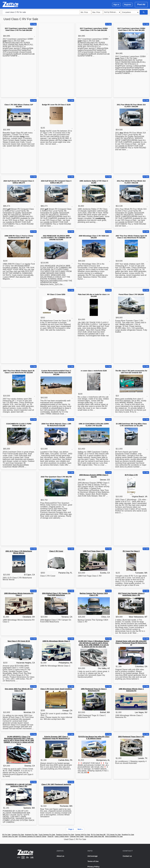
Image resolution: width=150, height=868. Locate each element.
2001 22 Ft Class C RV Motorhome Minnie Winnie (19, 552)
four (66, 140)
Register (128, 4)
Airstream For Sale (31, 835)
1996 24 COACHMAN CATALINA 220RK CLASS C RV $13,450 (94, 425)
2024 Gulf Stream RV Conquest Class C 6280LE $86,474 (19, 182)
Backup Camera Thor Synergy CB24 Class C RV (94, 594)
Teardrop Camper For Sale (65, 835)
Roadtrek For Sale (128, 835)
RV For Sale (7, 835)
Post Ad (141, 4)
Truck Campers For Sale (47, 835)
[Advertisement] (56, 61)
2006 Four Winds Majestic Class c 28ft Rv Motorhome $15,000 (56, 425)
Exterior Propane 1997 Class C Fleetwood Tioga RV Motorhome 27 (56, 738)
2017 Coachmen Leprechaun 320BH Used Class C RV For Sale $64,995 (19, 29)
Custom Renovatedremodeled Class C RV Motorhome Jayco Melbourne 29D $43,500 (56, 373)
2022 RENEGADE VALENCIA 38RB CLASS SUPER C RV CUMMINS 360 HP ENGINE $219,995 (56, 238)
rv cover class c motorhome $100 (94, 371)
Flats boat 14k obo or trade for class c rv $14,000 (94, 295)
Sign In (116, 4)
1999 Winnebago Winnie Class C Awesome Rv (131, 690)
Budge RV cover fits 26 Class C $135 (56, 105)
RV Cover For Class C (131, 551)
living (22, 137)
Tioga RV (50, 836)
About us (60, 856)
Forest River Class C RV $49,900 (131, 294)
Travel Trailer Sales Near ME (94, 836)
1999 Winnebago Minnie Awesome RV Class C (19, 594)
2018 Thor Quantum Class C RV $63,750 (56, 477)
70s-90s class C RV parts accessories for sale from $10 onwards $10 (131, 372)
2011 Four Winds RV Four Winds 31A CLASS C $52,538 (131, 182)
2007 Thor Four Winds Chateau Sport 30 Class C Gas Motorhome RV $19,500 (131, 237)
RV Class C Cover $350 (56, 294)
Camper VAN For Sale (82, 835)
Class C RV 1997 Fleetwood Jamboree (56, 784)
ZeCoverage (93, 856)
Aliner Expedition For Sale (114, 836)
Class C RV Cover (56, 551)
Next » (80, 829)
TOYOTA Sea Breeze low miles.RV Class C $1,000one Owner (94, 738)
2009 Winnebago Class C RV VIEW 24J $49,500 (94, 237)
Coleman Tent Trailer (77, 836)
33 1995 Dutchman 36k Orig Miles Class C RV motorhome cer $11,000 (131, 425)
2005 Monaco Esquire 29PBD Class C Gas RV (94, 476)
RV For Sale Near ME (98, 835)
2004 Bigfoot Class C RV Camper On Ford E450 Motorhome (56, 594)
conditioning (100, 218)
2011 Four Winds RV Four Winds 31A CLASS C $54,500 (131, 106)
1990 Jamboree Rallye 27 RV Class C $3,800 (94, 182)
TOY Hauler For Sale (114, 835)
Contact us (127, 856)
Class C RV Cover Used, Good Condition (56, 689)
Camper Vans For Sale (10, 836)
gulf (9, 209)
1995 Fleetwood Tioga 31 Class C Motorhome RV (94, 690)
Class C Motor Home (62, 836)
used (5, 41)
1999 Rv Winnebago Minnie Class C (56, 641)
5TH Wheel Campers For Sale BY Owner (33, 836)
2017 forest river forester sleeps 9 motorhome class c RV (131, 594)
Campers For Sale (18, 835)
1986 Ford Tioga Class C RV (94, 551)
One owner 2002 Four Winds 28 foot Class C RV (19, 690)
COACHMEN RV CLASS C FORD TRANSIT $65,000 (19, 425)
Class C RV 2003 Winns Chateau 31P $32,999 (19, 106)
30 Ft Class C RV (131, 475)
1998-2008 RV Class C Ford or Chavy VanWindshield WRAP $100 (19, 237)
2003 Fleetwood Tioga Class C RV (131, 737)
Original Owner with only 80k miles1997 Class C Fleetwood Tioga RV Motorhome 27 (131, 643)
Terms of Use (93, 861)
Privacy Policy (94, 867)
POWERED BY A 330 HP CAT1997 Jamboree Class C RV (19, 785)
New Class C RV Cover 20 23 (19, 641)
